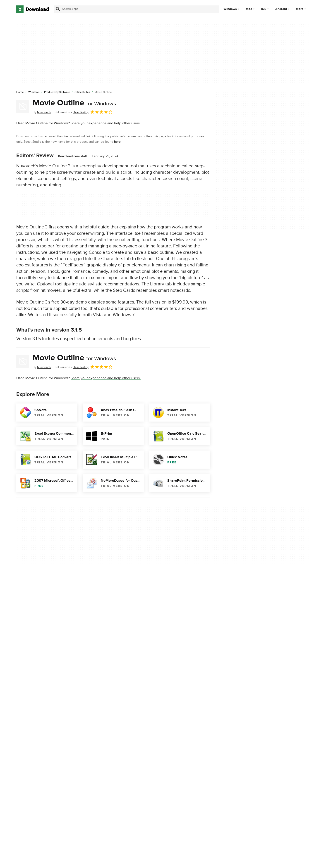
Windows (230, 9)
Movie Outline (74, 103)
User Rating (93, 112)
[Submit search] (58, 9)
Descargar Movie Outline (36, 721)
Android (281, 9)
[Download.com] (33, 9)
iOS (264, 9)
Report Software (113, 691)
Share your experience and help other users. (106, 123)
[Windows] (34, 92)
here (117, 142)
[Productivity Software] (57, 92)
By (42, 112)
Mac (249, 9)
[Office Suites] (82, 92)
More (301, 9)
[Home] (20, 92)
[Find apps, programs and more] (137, 9)
